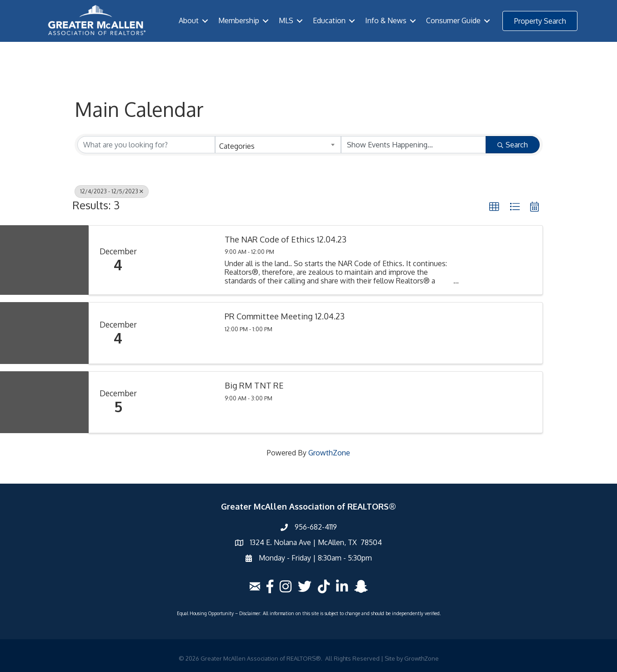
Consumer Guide (453, 20)
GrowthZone (329, 453)
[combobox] (278, 145)
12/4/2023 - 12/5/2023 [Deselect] (112, 191)
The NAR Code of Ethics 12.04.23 (286, 240)
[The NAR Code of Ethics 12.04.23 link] (182, 260)
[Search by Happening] (414, 145)
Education (329, 20)
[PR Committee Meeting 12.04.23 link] (182, 333)
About (189, 20)
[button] (540, 21)
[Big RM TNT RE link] (182, 402)
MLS (286, 20)
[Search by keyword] (146, 145)
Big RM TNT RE (254, 386)
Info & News (386, 20)
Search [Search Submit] (513, 145)
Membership (239, 20)
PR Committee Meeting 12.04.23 (285, 316)
